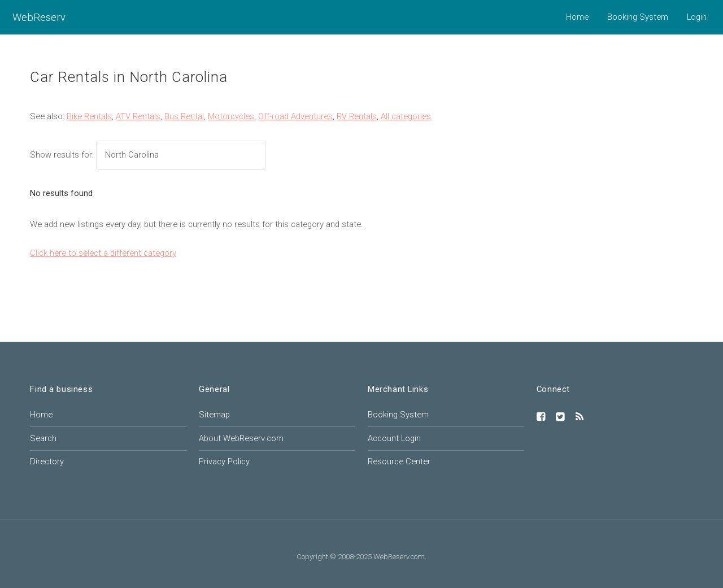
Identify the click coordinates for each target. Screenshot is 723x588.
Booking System (638, 17)
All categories (406, 116)
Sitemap (214, 415)
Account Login (394, 438)
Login (697, 17)
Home (577, 17)
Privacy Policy (224, 461)
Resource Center (399, 461)
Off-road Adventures (295, 116)
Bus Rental (184, 116)
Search (43, 438)
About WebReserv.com (241, 438)
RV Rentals (357, 116)
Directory (47, 461)
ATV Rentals (138, 116)
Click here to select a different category (103, 253)
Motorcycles (231, 116)
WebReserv (39, 17)
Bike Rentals (89, 116)
